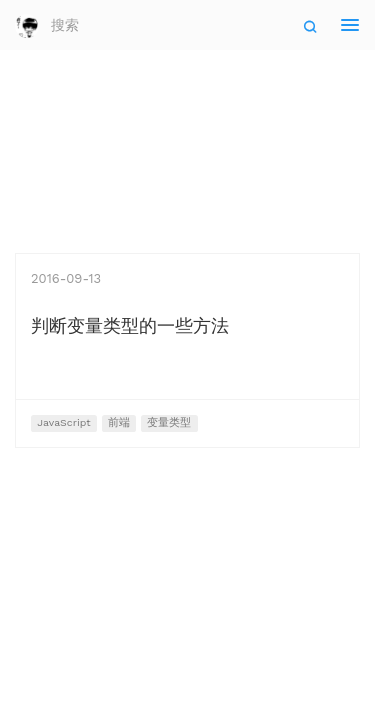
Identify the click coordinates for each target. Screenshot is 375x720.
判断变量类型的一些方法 (130, 325)
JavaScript (63, 422)
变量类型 (169, 422)
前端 (119, 422)
